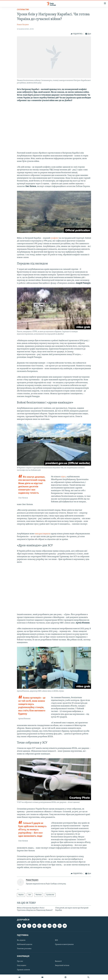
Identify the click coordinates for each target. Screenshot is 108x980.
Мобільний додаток (25, 944)
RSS (56, 940)
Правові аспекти (23, 970)
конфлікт (55, 238)
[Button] (77, 34)
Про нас (20, 961)
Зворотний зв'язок (62, 966)
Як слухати (21, 940)
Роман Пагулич (23, 25)
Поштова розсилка (24, 949)
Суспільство (23, 10)
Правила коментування (64, 944)
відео (63, 477)
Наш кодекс (22, 966)
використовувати (43, 534)
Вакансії (58, 961)
